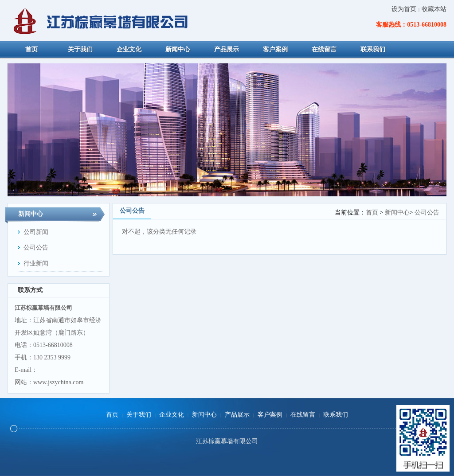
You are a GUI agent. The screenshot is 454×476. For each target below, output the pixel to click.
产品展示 (237, 415)
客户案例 (270, 415)
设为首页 (404, 9)
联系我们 (336, 415)
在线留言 (303, 415)
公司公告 (427, 213)
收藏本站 (434, 9)
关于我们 (139, 415)
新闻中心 (397, 213)
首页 (372, 213)
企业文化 (172, 415)
